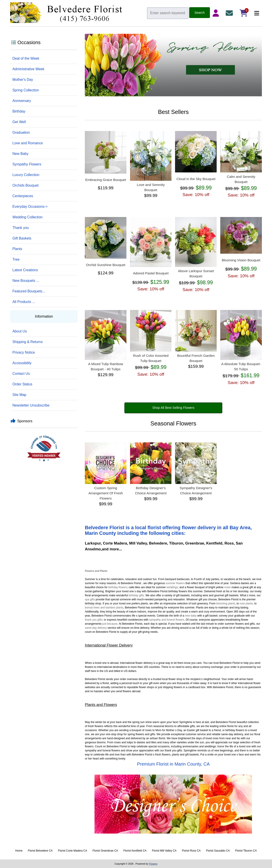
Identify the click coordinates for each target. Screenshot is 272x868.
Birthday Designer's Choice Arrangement (151, 491)
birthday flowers (118, 587)
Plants (17, 249)
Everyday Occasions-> (30, 207)
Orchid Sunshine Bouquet (106, 265)
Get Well (19, 122)
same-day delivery (96, 628)
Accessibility (22, 363)
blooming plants (226, 604)
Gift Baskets (22, 238)
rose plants (246, 604)
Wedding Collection (27, 217)
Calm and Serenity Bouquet (241, 179)
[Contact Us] (230, 13)
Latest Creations (25, 270)
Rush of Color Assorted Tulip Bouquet (151, 358)
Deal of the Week (26, 58)
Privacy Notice (24, 352)
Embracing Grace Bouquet (106, 180)
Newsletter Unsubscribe (31, 405)
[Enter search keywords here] (168, 13)
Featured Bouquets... (29, 291)
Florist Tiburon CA (246, 851)
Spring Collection (26, 90)
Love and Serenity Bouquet (151, 187)
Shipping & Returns (27, 342)
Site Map (19, 395)
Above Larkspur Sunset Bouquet (196, 274)
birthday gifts (136, 595)
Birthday (19, 111)
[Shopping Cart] (244, 13)
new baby (191, 616)
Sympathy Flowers (27, 164)
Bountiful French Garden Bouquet (196, 358)
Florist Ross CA (191, 851)
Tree (16, 259)
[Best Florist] (44, 450)
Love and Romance (28, 143)
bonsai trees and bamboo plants (104, 608)
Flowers (90, 571)
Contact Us (21, 374)
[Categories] (256, 13)
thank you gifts (93, 620)
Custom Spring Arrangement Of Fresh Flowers (106, 493)
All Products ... (24, 302)
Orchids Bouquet (25, 185)
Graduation (21, 132)
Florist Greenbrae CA (105, 851)
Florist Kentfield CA (135, 851)
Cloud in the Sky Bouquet (196, 179)
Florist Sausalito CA (218, 851)
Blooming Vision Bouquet (241, 260)
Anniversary (22, 101)
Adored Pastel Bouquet (151, 273)
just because (110, 624)
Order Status (22, 384)
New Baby (20, 154)
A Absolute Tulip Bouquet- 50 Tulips (241, 366)
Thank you (21, 228)
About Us (20, 331)
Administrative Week (28, 69)
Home (19, 851)
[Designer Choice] (173, 805)
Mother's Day (23, 80)
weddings (172, 587)
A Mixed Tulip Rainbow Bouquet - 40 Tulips (106, 366)
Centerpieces (23, 196)
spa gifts (90, 599)
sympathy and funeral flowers (167, 620)
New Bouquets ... (26, 281)
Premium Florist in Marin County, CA (173, 764)
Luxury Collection (26, 175)
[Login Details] (217, 13)
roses (227, 587)
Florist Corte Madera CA (73, 851)
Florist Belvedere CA (40, 851)
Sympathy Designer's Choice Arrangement (196, 491)
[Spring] (173, 95)
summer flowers (175, 583)
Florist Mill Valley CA (164, 851)
